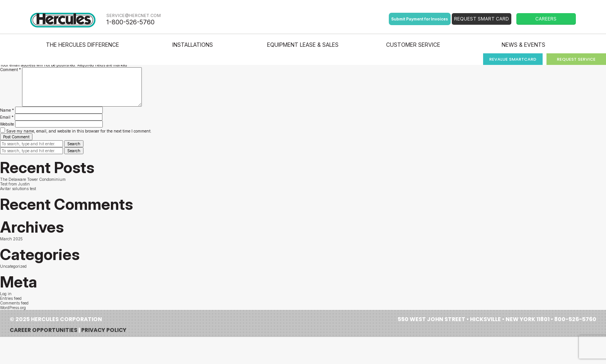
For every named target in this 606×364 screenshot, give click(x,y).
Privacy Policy (104, 330)
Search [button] (74, 144)
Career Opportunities (43, 330)
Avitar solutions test (18, 189)
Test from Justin (15, 184)
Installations (193, 45)
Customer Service (413, 45)
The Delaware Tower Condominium (33, 179)
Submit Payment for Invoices (420, 19)
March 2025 (11, 239)
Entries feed (11, 298)
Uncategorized (13, 266)
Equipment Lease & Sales (303, 45)
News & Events (523, 45)
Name (7, 110)
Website (7, 124)
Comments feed (14, 303)
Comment (10, 70)
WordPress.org (13, 308)
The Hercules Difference (83, 45)
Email (7, 117)
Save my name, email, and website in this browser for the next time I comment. (79, 131)
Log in (6, 294)
